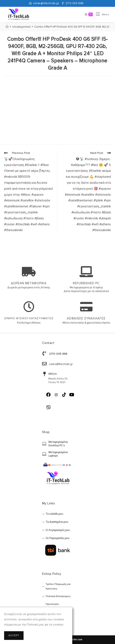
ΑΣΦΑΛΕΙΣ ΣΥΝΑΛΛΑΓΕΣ (86, 318)
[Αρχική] (7, 27)
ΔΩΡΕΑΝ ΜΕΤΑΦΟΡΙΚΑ (29, 283)
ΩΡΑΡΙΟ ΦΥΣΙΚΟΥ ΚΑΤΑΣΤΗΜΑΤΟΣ (29, 318)
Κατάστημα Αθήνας (29, 323)
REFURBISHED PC (86, 283)
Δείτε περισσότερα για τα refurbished (86, 291)
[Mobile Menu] (101, 15)
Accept (14, 635)
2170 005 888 (75, 3)
